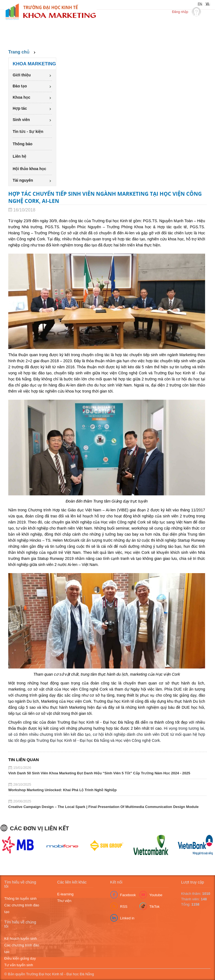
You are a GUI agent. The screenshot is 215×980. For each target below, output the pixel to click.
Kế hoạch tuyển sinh (21, 939)
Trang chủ (19, 52)
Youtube (156, 895)
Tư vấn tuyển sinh (19, 965)
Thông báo (23, 144)
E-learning (65, 894)
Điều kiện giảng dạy (20, 958)
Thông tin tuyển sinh (21, 899)
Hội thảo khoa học (29, 169)
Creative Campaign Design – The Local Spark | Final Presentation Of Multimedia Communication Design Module (104, 807)
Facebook (128, 895)
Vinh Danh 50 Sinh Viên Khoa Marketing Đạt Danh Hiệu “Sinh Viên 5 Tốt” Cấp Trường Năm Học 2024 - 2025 (99, 773)
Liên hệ (19, 156)
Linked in (127, 918)
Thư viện (64, 901)
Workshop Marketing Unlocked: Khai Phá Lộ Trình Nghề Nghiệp (62, 790)
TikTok (154, 907)
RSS (124, 907)
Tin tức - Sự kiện (28, 131)
